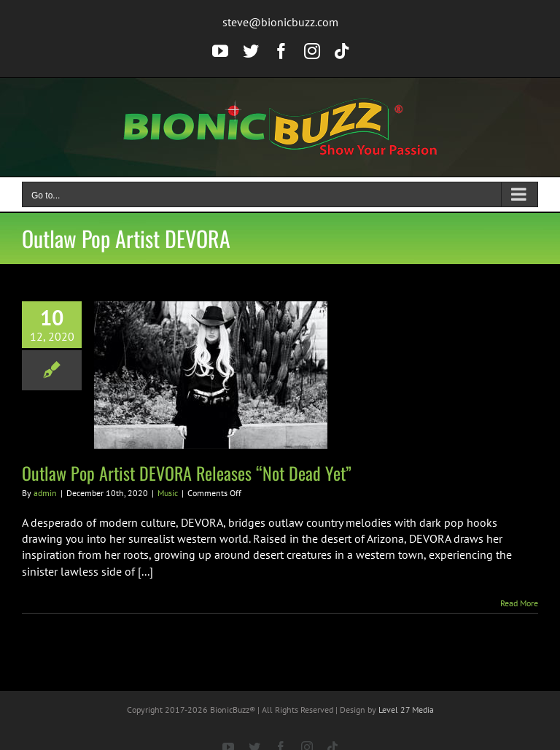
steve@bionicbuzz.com (280, 22)
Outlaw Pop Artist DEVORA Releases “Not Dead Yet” (187, 473)
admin (45, 493)
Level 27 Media (406, 710)
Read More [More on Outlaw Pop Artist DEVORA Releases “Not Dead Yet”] (519, 603)
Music (168, 493)
